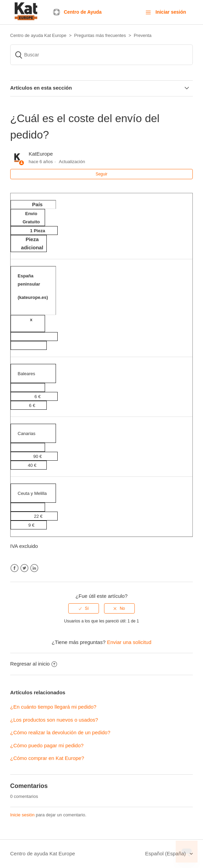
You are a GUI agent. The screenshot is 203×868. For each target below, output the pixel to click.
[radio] (84, 608)
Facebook (14, 568)
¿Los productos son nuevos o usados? (54, 720)
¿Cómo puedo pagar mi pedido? (47, 745)
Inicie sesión (23, 815)
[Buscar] (102, 55)
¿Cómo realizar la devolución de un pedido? (60, 732)
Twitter (24, 568)
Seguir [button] (101, 174)
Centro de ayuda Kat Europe (43, 853)
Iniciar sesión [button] (171, 12)
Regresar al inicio (34, 664)
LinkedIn (34, 568)
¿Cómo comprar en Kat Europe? (47, 758)
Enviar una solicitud (129, 642)
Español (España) (166, 853)
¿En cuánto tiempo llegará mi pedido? (53, 707)
